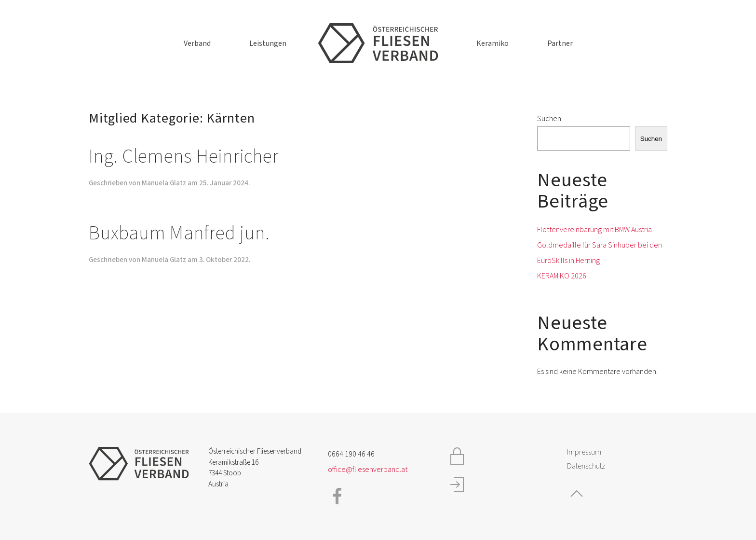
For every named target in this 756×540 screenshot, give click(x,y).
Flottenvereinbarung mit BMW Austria (594, 230)
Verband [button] (197, 43)
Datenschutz (586, 466)
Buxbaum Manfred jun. (179, 233)
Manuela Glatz (164, 183)
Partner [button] (560, 43)
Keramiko (493, 43)
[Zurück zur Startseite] (378, 43)
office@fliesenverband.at (368, 470)
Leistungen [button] (268, 43)
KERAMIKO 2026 (562, 276)
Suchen (549, 119)
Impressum (584, 452)
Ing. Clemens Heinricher (183, 157)
